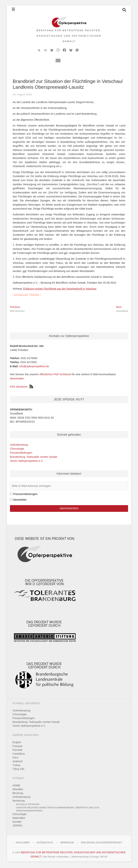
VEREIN (17, 827)
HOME (16, 787)
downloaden (17, 380)
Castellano (19, 755)
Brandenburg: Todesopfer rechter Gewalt (33, 458)
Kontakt (17, 823)
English (17, 744)
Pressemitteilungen (21, 454)
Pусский (17, 751)
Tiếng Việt (18, 770)
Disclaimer (23, 844)
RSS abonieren (22, 388)
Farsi (15, 759)
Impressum (67, 844)
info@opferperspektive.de (34, 367)
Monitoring (19, 802)
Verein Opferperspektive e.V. (26, 462)
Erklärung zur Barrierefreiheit (102, 844)
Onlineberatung (19, 446)
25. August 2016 (22, 96)
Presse (34, 296)
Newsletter (20, 501)
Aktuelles (21, 296)
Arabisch (18, 763)
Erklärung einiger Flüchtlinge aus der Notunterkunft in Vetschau (60, 290)
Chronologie (17, 450)
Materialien (19, 819)
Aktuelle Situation (28, 805)
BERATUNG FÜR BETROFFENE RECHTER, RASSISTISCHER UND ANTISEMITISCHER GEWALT (69, 36)
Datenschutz (45, 844)
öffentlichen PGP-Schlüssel (55, 376)
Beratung (18, 794)
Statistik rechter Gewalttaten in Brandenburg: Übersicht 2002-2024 (58, 809)
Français (17, 747)
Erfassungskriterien (29, 812)
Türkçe (16, 766)
